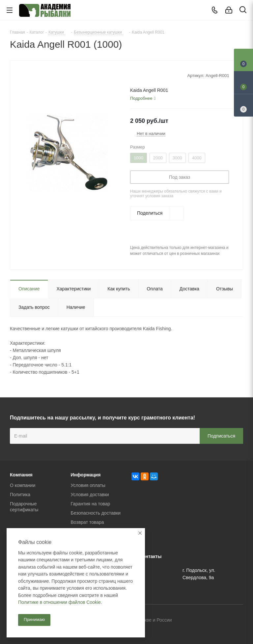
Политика (20, 495)
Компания (21, 475)
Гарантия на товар (91, 504)
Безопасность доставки (96, 513)
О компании (23, 485)
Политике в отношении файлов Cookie (59, 602)
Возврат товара (87, 522)
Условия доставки (90, 495)
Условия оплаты (88, 485)
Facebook (222, 621)
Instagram (238, 621)
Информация (86, 475)
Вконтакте (205, 621)
